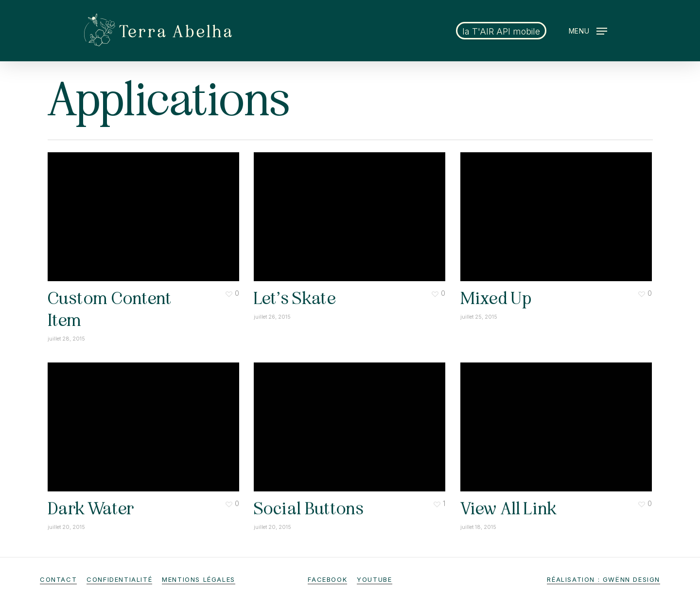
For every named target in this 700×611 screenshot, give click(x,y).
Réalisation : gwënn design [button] (604, 579)
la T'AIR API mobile (501, 31)
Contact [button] (58, 579)
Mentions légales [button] (199, 579)
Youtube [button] (374, 579)
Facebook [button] (327, 579)
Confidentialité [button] (119, 579)
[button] (588, 31)
